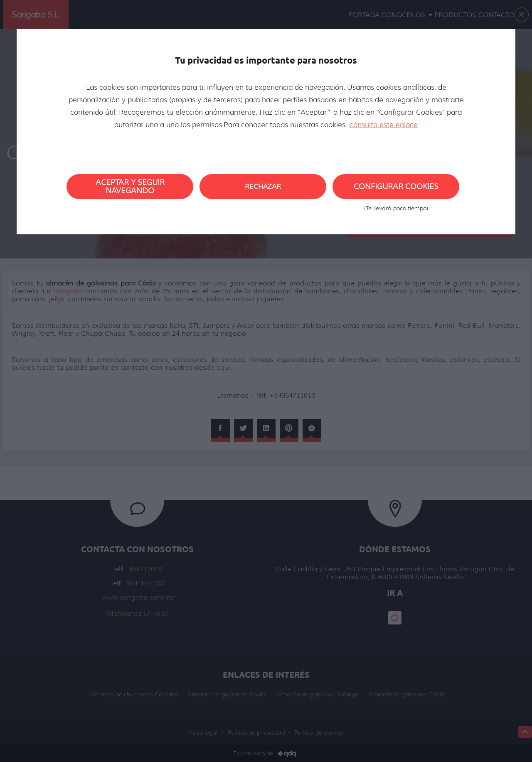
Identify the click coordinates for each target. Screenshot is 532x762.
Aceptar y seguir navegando (130, 187)
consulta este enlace (384, 125)
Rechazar (263, 186)
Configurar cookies (396, 190)
